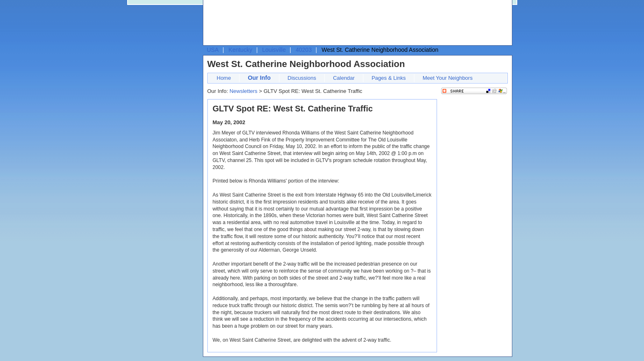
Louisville (274, 50)
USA (213, 50)
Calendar (344, 78)
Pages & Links (389, 78)
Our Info (259, 78)
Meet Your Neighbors (448, 78)
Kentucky (240, 50)
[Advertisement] (356, 23)
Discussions (302, 78)
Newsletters (244, 91)
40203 (303, 50)
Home (224, 78)
